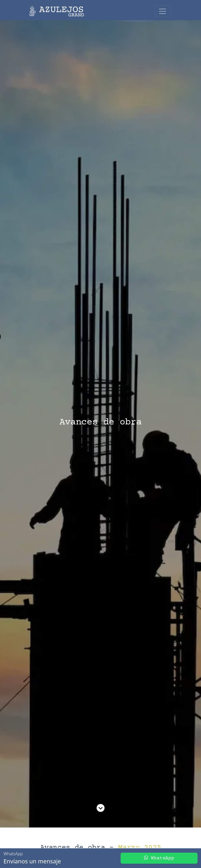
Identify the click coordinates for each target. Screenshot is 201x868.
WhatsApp (159, 858)
